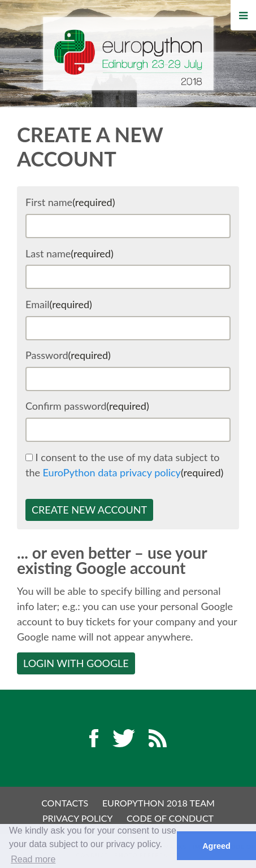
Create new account (89, 510)
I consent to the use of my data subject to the (124, 465)
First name (70, 202)
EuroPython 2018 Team (159, 803)
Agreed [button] (216, 846)
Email (59, 304)
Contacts (65, 803)
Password (68, 355)
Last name (70, 253)
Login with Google (76, 663)
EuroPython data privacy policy (112, 472)
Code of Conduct (170, 818)
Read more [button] (33, 859)
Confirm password (87, 406)
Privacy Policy (78, 818)
